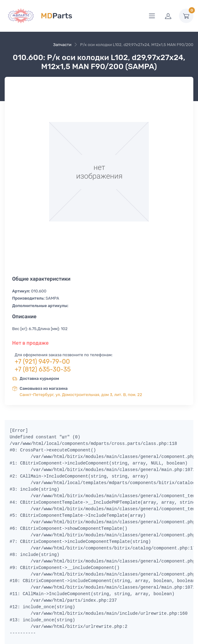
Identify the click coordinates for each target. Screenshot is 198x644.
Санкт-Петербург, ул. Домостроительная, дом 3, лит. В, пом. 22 (81, 395)
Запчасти (62, 45)
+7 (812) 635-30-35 (43, 369)
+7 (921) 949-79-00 (42, 362)
